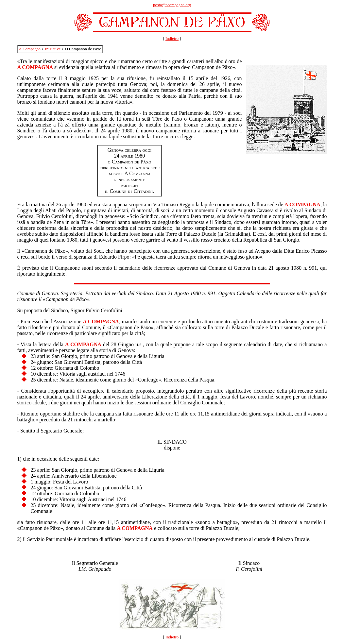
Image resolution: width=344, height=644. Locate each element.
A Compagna (30, 49)
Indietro (172, 39)
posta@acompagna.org (172, 5)
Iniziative (53, 49)
